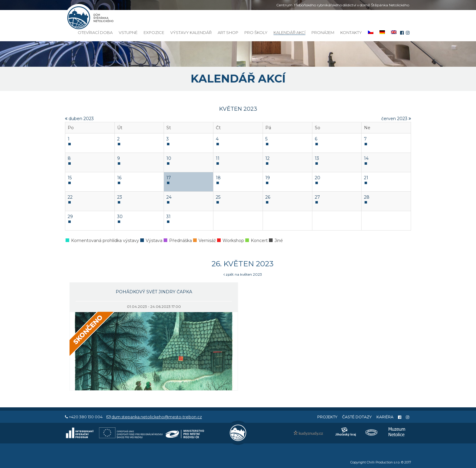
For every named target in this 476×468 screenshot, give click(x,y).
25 (218, 197)
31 (168, 217)
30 (120, 217)
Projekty (327, 417)
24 (169, 197)
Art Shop (228, 32)
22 (70, 197)
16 (119, 178)
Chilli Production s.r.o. (383, 462)
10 (169, 158)
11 (218, 158)
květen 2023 (238, 109)
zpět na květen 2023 (243, 274)
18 (218, 178)
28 (367, 197)
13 (317, 158)
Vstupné (128, 32)
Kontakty (351, 32)
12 (267, 158)
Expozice (154, 32)
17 (169, 178)
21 (366, 178)
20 (318, 178)
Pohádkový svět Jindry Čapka (154, 292)
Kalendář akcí (289, 33)
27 (317, 197)
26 (268, 197)
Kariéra (385, 417)
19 (268, 178)
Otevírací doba (95, 32)
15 (70, 178)
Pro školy (256, 32)
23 (120, 197)
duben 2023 (79, 119)
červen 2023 (396, 119)
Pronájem (323, 32)
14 (366, 158)
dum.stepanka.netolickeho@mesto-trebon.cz (157, 417)
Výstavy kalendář (191, 32)
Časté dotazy (357, 417)
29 (70, 217)
